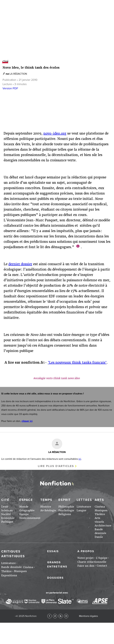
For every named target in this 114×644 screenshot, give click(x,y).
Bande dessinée (11, 567)
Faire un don (86, 566)
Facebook (49, 616)
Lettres (57, 158)
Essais (53, 551)
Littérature (84, 507)
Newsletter (66, 616)
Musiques (101, 510)
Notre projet (85, 558)
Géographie (27, 510)
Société (6, 514)
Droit (5, 507)
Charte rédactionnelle (92, 562)
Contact (102, 566)
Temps (46, 500)
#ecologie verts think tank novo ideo (56, 378)
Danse (99, 537)
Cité (5, 500)
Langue (81, 510)
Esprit (57, 53)
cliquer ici (27, 421)
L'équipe (102, 558)
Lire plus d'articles (56, 466)
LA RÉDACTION (57, 452)
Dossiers (55, 578)
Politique (7, 522)
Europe (24, 514)
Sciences (7, 510)
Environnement (30, 518)
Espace (26, 500)
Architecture (103, 526)
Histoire (46, 507)
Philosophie (66, 507)
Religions (65, 514)
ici (80, 459)
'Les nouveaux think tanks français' (77, 363)
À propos (86, 551)
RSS (61, 616)
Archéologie (48, 510)
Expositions (9, 575)
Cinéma (100, 507)
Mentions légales (88, 616)
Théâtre (100, 514)
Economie (8, 518)
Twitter (55, 616)
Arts (57, 263)
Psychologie (66, 510)
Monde (24, 507)
